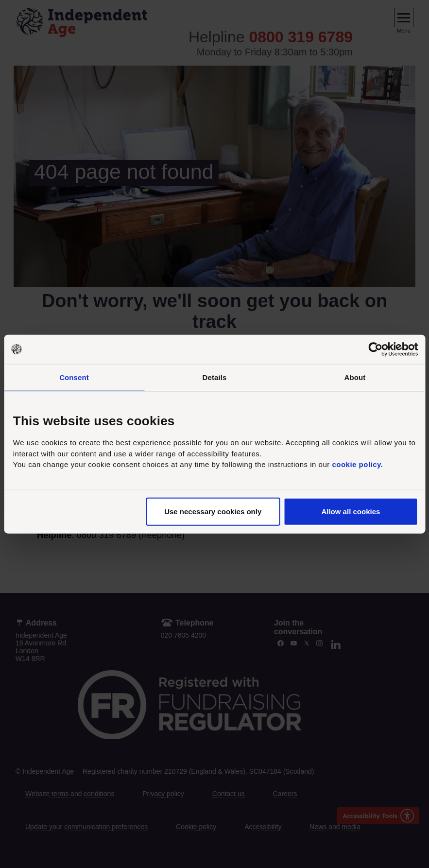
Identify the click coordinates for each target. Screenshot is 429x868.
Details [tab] (215, 377)
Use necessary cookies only (213, 511)
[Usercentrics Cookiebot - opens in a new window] (375, 349)
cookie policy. (357, 464)
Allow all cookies (351, 511)
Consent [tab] (74, 377)
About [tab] (355, 377)
